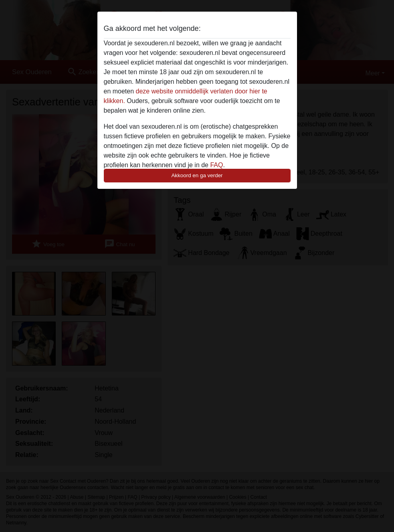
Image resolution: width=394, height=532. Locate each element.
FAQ (216, 165)
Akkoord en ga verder (197, 175)
